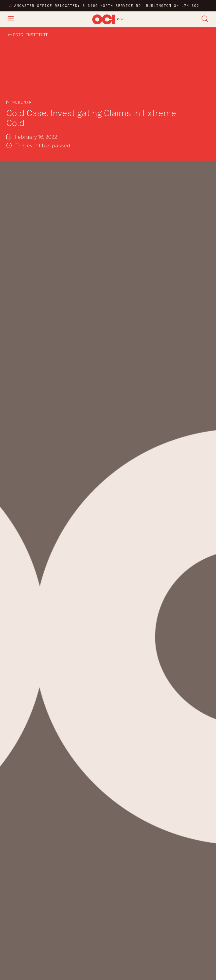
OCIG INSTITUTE (31, 35)
